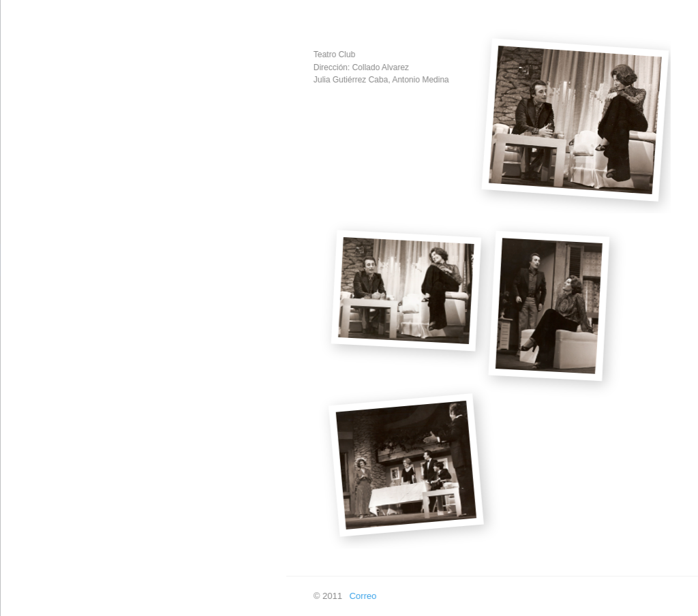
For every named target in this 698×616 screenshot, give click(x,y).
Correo (354, 596)
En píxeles (34, 356)
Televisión (33, 292)
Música (28, 196)
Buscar (27, 420)
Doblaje (29, 324)
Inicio (24, 132)
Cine (23, 228)
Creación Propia (45, 164)
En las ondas (39, 388)
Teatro (26, 260)
